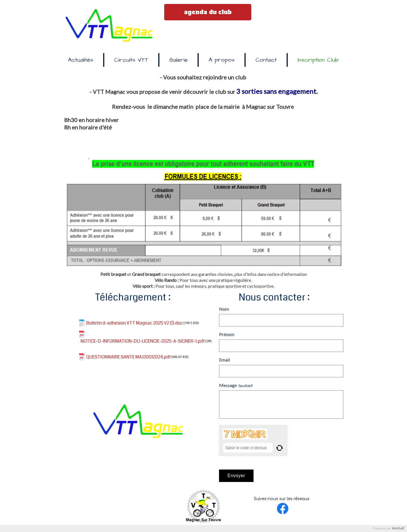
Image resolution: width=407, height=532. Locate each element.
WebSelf (398, 528)
